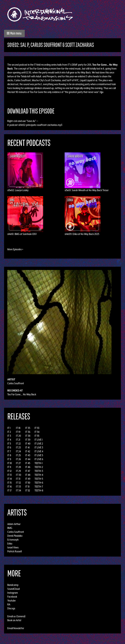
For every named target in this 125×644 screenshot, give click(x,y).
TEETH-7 (39, 487)
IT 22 (18, 444)
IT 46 (28, 467)
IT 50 (28, 483)
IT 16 (10, 487)
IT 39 (28, 440)
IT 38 (28, 436)
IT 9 (9, 459)
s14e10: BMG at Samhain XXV (22, 234)
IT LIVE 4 (39, 451)
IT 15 (9, 483)
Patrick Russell (14, 551)
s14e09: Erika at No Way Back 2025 (82, 234)
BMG (10, 528)
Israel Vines (13, 547)
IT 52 (28, 490)
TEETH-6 (39, 483)
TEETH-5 (39, 479)
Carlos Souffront (16, 383)
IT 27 (18, 463)
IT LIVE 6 (39, 459)
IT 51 (27, 487)
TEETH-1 (38, 463)
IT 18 (18, 428)
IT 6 (9, 447)
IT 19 (18, 432)
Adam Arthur (14, 524)
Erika (10, 544)
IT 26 (18, 459)
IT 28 (18, 467)
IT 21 (18, 440)
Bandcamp (13, 585)
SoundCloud (14, 589)
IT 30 (19, 475)
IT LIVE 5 (39, 455)
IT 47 (28, 471)
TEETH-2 (39, 467)
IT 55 (37, 436)
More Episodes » (15, 249)
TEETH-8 (39, 490)
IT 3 (9, 436)
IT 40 (28, 444)
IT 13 (10, 475)
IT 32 (18, 483)
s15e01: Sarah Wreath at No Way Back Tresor (87, 190)
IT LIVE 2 (39, 444)
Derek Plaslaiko (15, 536)
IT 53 (37, 428)
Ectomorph (13, 540)
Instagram (13, 593)
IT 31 (18, 479)
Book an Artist (14, 620)
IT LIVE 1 (38, 440)
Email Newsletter (16, 628)
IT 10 (10, 463)
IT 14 (10, 479)
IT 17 (9, 490)
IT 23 (18, 447)
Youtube (11, 601)
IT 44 (28, 459)
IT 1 (9, 428)
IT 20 (18, 436)
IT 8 (9, 455)
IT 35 (28, 428)
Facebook (12, 597)
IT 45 (28, 463)
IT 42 (28, 451)
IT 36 (28, 432)
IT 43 (28, 455)
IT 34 (18, 490)
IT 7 (9, 451)
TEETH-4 (39, 475)
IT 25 (18, 455)
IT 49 (28, 479)
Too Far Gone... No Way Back (22, 394)
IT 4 (9, 440)
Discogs (11, 608)
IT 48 (28, 475)
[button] (14, 33)
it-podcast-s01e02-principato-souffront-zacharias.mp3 (35, 125)
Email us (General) (16, 616)
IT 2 (9, 432)
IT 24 (18, 451)
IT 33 (18, 487)
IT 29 (18, 471)
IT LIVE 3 (39, 447)
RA (9, 604)
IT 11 (9, 467)
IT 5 (9, 444)
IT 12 (9, 471)
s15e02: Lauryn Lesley (18, 190)
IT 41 (27, 447)
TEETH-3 (39, 471)
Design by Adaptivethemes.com (111, 641)
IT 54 (37, 432)
